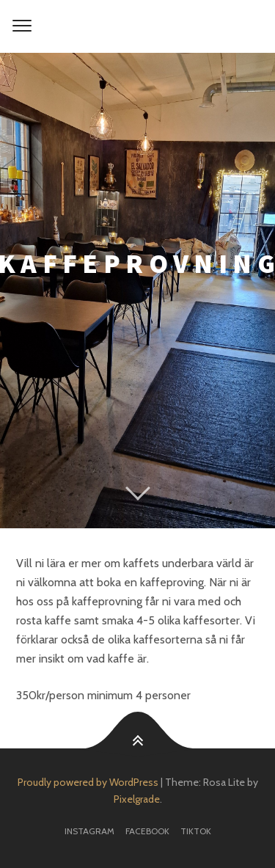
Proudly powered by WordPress (88, 782)
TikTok (196, 831)
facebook (147, 831)
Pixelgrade (137, 799)
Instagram (89, 831)
